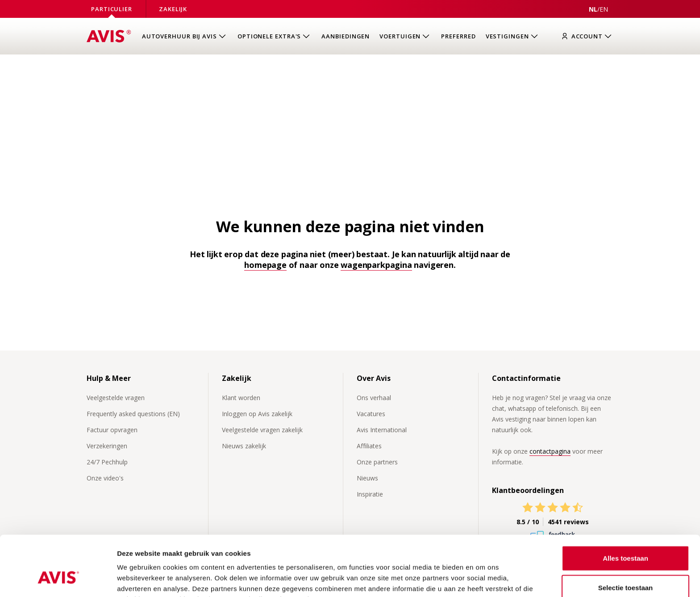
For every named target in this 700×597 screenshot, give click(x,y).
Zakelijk (173, 9)
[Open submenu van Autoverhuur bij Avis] (185, 36)
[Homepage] (109, 36)
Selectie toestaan (626, 539)
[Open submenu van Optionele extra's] (275, 36)
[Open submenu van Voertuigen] (405, 36)
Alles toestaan (625, 509)
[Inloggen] (589, 36)
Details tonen (482, 579)
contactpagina (550, 451)
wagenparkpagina (376, 265)
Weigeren (625, 568)
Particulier (112, 9)
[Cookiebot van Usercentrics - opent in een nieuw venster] (58, 580)
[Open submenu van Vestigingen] (513, 36)
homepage (265, 265)
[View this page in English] (604, 9)
